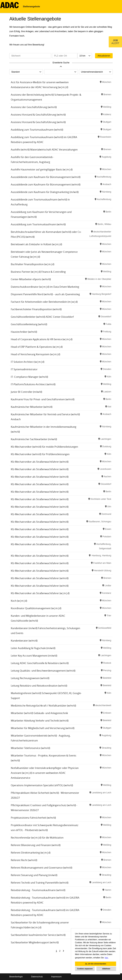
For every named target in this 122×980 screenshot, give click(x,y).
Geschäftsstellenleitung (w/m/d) (29, 324)
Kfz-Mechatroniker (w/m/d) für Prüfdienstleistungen (40, 454)
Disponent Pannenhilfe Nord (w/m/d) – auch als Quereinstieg (45, 294)
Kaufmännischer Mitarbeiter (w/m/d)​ (32, 407)
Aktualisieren (104, 56)
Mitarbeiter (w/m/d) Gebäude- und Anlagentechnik (39, 713)
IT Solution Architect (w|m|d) (28, 362)
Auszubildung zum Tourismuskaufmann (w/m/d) (38, 224)
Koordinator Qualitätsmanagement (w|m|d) (36, 608)
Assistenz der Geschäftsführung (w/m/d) (34, 107)
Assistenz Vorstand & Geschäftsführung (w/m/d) (38, 115)
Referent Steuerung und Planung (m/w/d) (34, 875)
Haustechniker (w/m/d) (24, 332)
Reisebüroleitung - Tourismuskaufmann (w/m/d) (38, 890)
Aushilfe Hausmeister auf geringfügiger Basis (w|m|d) (42, 169)
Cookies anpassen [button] (85, 969)
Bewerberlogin (16, 977)
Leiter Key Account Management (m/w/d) (34, 656)
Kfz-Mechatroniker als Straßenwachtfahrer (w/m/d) (40, 462)
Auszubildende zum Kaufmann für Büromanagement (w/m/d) (46, 177)
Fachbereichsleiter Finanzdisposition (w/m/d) (36, 309)
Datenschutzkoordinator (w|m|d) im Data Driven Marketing (45, 287)
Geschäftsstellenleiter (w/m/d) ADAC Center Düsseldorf (42, 317)
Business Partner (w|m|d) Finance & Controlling (38, 272)
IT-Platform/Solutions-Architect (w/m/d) (33, 384)
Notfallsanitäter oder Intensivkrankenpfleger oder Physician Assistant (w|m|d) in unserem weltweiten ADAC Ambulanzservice (45, 773)
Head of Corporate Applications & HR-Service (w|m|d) (42, 339)
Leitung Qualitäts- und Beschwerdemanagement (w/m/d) (43, 671)
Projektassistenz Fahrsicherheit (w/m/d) (33, 818)
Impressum (56, 977)
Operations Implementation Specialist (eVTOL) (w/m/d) (42, 785)
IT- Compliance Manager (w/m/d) (29, 377)
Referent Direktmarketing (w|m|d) (31, 853)
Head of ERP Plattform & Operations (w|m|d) (37, 347)
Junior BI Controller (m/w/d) (26, 392)
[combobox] (85, 56)
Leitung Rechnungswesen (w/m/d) (30, 678)
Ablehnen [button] (106, 969)
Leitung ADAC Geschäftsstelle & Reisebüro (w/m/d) (40, 663)
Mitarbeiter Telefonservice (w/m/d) (30, 748)
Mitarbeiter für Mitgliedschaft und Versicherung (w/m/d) (43, 728)
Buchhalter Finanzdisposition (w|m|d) (33, 264)
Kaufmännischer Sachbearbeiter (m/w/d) (34, 439)
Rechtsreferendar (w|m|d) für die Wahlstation (37, 838)
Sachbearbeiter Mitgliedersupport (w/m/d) (35, 942)
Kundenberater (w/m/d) (24, 641)
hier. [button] (107, 958)
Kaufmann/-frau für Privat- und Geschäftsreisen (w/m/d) (43, 399)
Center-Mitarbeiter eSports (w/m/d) (31, 279)
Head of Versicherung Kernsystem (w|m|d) (35, 354)
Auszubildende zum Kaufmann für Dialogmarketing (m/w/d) (45, 192)
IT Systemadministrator (24, 369)
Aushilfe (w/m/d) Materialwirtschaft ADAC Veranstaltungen (44, 150)
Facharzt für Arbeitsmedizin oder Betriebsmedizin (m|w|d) (44, 302)
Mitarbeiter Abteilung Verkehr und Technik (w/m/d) (40, 721)
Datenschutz (37, 977)
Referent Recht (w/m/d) (24, 860)
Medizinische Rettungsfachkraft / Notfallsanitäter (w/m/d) (43, 706)
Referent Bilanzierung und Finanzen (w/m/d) (36, 845)
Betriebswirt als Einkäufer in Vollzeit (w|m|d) (36, 244)
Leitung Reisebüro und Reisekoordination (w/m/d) (39, 686)
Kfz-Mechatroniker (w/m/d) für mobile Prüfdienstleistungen (44, 447)
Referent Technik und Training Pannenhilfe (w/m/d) (40, 883)
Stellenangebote (31, 7)
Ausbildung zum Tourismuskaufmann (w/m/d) (37, 130)
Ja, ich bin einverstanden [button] (96, 964)
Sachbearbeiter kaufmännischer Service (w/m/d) (38, 935)
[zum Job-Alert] (115, 42)
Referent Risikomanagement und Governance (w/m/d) (42, 868)
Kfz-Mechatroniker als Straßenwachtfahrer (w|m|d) (40, 593)
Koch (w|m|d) (19, 601)
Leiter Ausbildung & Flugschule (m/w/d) (33, 648)
